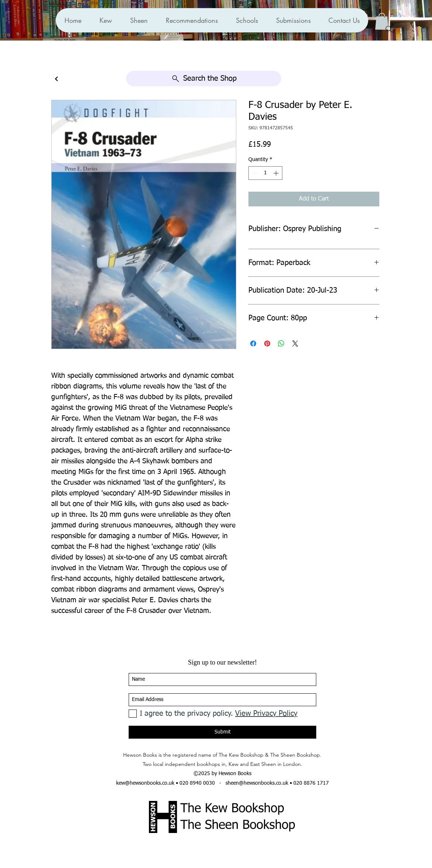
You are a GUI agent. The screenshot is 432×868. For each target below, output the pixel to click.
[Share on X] (295, 344)
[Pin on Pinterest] (267, 344)
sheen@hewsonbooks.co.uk (257, 783)
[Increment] (277, 173)
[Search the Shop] (204, 79)
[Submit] (222, 732)
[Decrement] (254, 173)
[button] (192, 20)
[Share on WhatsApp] (281, 344)
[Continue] (56, 79)
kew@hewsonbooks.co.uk (145, 783)
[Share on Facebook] (253, 344)
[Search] (389, 29)
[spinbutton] (265, 173)
